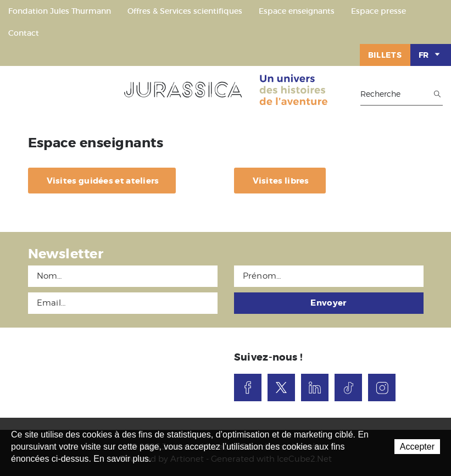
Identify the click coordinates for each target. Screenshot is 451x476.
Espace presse (378, 11)
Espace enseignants (297, 11)
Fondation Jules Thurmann (60, 11)
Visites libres (281, 181)
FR (431, 54)
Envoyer (328, 303)
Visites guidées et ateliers (103, 181)
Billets (385, 55)
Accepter (417, 447)
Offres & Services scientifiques (185, 11)
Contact (24, 33)
